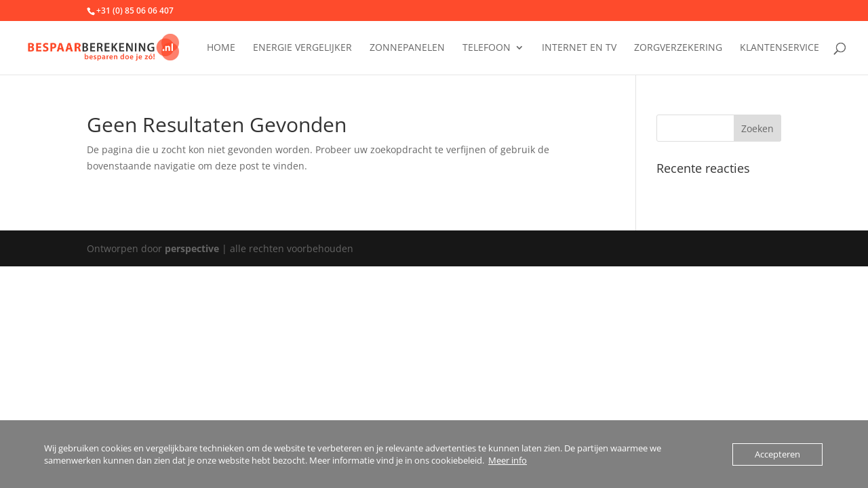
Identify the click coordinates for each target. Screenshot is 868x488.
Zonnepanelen (407, 48)
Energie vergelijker (302, 48)
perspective (192, 248)
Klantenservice (780, 48)
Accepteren (777, 454)
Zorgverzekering (678, 48)
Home (221, 48)
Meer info (508, 460)
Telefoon (487, 48)
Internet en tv (579, 48)
